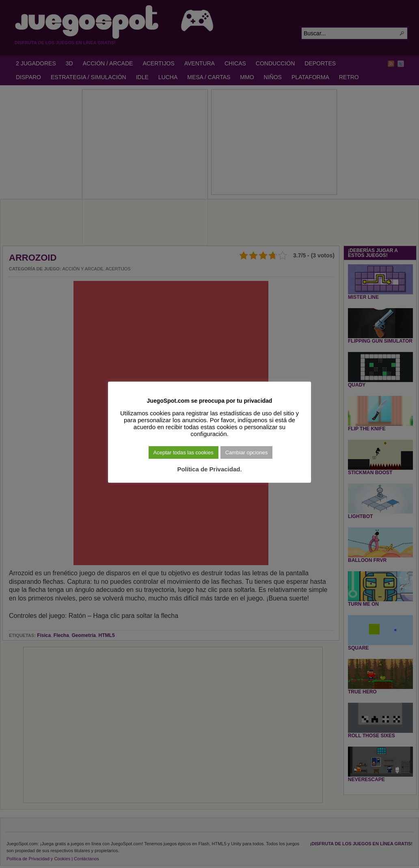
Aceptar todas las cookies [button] (184, 456)
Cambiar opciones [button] (247, 456)
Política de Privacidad (208, 472)
